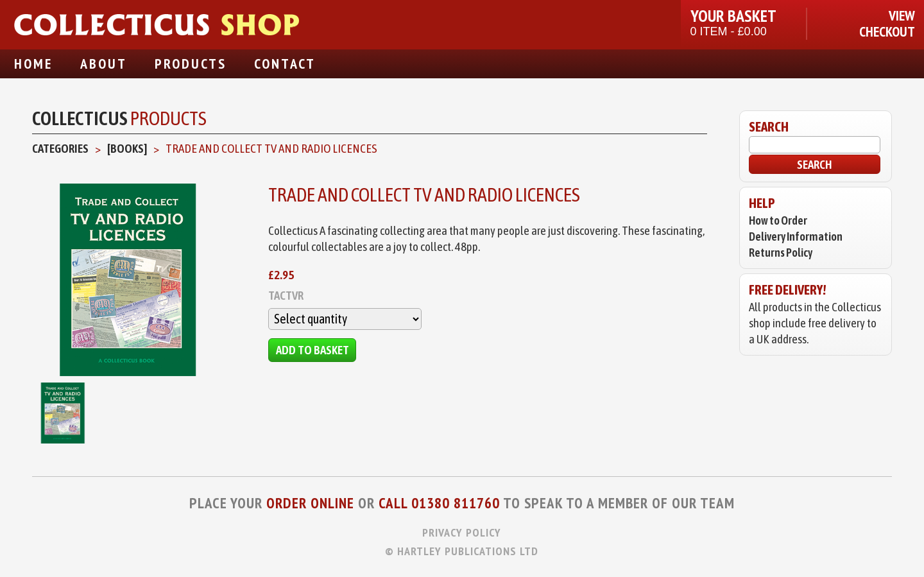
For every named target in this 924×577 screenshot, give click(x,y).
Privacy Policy (462, 532)
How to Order (778, 220)
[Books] (127, 148)
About (104, 64)
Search (815, 164)
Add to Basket (312, 350)
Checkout (887, 32)
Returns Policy (781, 253)
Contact (285, 64)
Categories (60, 148)
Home (33, 64)
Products (191, 64)
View (902, 16)
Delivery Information (796, 237)
